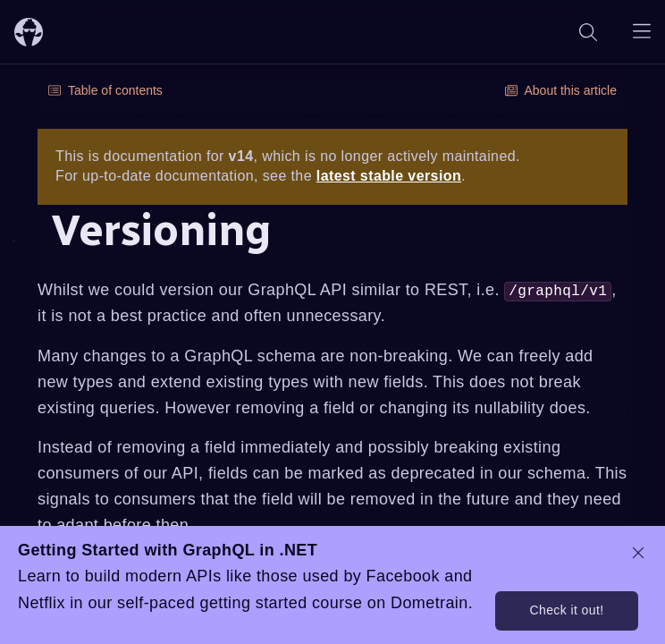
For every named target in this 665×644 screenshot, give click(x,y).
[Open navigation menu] (642, 32)
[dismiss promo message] (638, 553)
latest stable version (389, 176)
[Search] (588, 32)
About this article (561, 90)
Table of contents (105, 90)
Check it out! (566, 610)
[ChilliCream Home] (29, 32)
